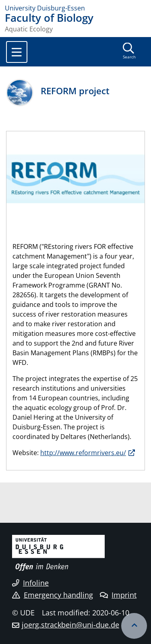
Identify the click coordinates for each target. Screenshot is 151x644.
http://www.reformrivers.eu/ (83, 453)
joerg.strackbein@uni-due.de (70, 625)
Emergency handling (53, 595)
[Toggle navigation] (17, 52)
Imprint (118, 595)
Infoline (30, 583)
